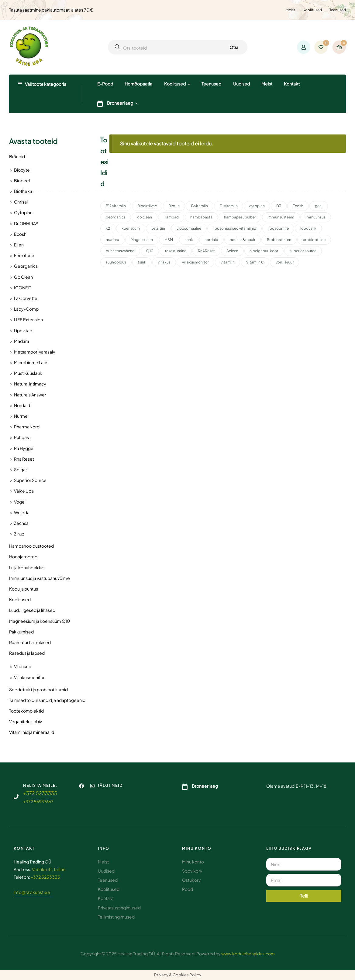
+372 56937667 (38, 801)
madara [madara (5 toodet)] (112, 240)
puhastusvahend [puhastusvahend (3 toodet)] (120, 251)
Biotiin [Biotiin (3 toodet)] (174, 206)
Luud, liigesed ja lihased (32, 610)
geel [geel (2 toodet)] (319, 206)
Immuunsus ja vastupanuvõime (40, 578)
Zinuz (19, 534)
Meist (290, 10)
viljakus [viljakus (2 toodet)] (164, 262)
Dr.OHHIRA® (26, 223)
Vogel (20, 502)
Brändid (17, 156)
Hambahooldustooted (31, 546)
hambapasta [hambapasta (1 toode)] (201, 217)
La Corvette (26, 298)
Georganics (26, 266)
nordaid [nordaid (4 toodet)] (211, 240)
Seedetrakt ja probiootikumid (38, 689)
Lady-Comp (26, 309)
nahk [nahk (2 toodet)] (189, 240)
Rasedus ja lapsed (27, 653)
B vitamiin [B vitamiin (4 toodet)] (200, 206)
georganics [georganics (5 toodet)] (116, 217)
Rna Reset (24, 459)
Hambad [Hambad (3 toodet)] (171, 217)
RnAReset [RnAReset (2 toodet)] (206, 251)
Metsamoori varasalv (34, 352)
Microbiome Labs (31, 362)
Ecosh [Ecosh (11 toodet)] (298, 206)
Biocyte (22, 170)
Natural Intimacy (30, 384)
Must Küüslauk (28, 373)
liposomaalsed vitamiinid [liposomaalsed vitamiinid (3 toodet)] (234, 228)
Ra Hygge (24, 448)
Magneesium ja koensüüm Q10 (40, 621)
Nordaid (22, 405)
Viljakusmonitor (29, 677)
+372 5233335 (40, 793)
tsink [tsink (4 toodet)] (142, 262)
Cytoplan (23, 212)
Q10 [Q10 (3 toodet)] (150, 251)
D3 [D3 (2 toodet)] (279, 206)
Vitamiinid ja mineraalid (32, 732)
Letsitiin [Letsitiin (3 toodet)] (158, 228)
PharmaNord (27, 427)
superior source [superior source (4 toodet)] (303, 251)
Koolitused (312, 10)
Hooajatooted (23, 556)
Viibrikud (23, 666)
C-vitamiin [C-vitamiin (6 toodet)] (229, 206)
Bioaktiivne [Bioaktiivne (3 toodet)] (147, 206)
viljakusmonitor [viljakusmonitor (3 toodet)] (195, 262)
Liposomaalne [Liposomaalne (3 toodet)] (189, 228)
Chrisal (21, 202)
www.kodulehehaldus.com (248, 954)
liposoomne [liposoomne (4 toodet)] (278, 228)
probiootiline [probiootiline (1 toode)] (314, 240)
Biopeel (22, 180)
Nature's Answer (30, 395)
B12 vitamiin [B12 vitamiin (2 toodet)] (116, 206)
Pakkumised (21, 632)
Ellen (19, 245)
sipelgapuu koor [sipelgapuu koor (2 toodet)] (264, 251)
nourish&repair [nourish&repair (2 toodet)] (243, 240)
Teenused (338, 10)
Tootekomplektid (26, 711)
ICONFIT (22, 288)
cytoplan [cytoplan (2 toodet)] (257, 206)
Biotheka (23, 191)
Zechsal (22, 523)
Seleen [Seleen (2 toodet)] (232, 251)
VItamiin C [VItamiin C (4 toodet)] (255, 262)
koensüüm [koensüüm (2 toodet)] (131, 228)
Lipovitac (23, 330)
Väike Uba (24, 491)
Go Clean (23, 277)
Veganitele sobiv (26, 721)
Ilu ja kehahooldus (27, 567)
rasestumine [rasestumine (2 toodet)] (176, 251)
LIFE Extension (28, 319)
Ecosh (20, 234)
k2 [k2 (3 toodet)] (108, 228)
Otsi (234, 47)
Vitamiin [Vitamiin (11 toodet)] (227, 262)
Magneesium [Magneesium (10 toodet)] (142, 240)
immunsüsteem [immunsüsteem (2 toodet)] (281, 217)
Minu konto (197, 848)
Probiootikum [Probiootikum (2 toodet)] (279, 240)
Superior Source (30, 480)
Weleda (22, 512)
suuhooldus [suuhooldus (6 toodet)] (116, 262)
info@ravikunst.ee (32, 892)
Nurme (21, 416)
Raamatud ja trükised (30, 642)
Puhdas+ (23, 437)
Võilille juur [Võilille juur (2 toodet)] (284, 262)
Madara (22, 341)
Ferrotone (24, 255)
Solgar (21, 469)
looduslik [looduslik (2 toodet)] (308, 228)
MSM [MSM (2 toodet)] (169, 240)
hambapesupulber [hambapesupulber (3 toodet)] (240, 217)
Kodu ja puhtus (24, 589)
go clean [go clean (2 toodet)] (145, 217)
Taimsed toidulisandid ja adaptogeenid (47, 700)
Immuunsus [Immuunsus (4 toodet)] (316, 217)
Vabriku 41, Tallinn (49, 869)
